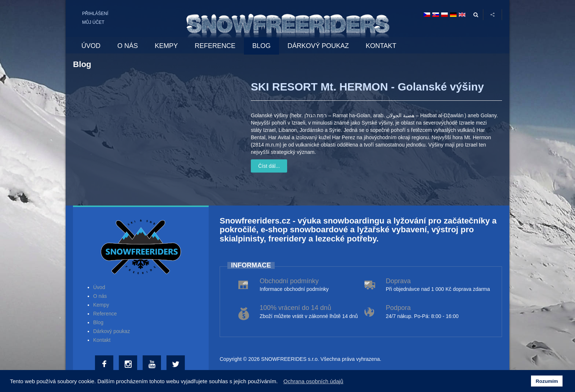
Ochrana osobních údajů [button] (313, 381)
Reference (105, 314)
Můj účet (93, 22)
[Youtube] (153, 365)
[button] (280, 382)
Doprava (398, 281)
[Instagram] (129, 365)
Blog (98, 322)
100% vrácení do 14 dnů (295, 308)
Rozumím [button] (547, 381)
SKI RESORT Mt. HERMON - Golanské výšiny (367, 87)
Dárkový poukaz (111, 331)
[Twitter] (177, 365)
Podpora (398, 308)
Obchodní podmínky (289, 281)
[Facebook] (105, 365)
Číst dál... (269, 166)
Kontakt (102, 340)
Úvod (99, 287)
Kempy (101, 305)
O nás (100, 296)
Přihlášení (95, 14)
